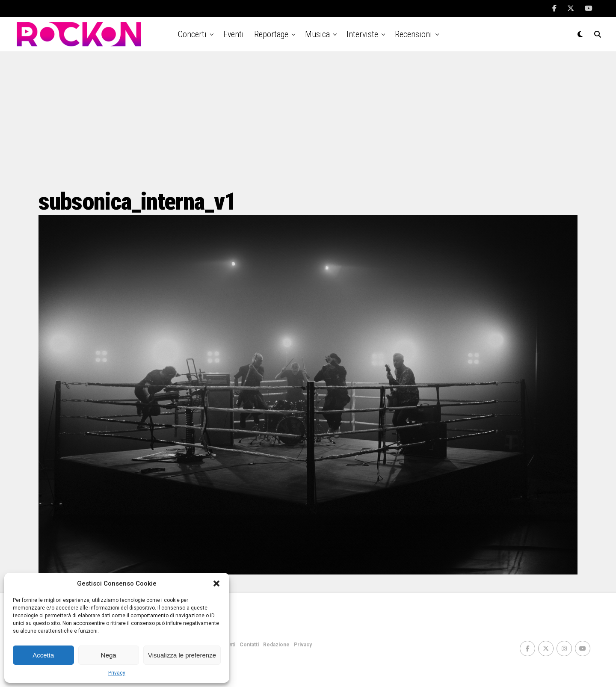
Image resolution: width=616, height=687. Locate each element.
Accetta (43, 655)
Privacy (117, 673)
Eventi (234, 34)
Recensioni (413, 34)
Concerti (192, 34)
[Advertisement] (308, 120)
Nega (109, 655)
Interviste (362, 34)
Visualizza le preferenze (182, 655)
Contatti (249, 645)
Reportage (271, 34)
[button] (216, 583)
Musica (317, 34)
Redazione (276, 645)
